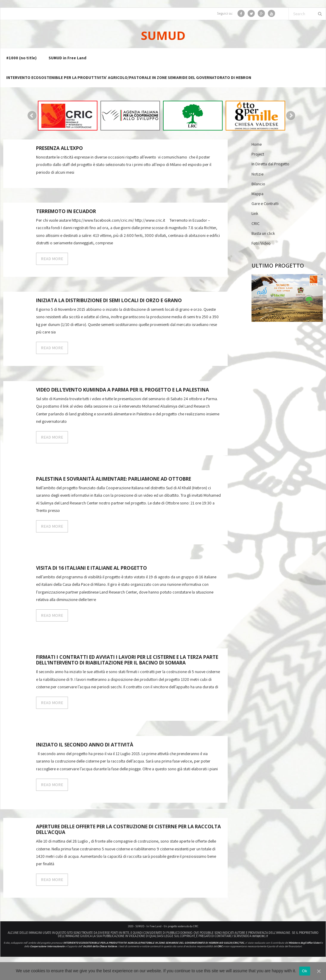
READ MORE (52, 259)
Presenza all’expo (59, 149)
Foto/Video (261, 243)
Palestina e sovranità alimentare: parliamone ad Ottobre (114, 479)
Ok (305, 971)
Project (258, 155)
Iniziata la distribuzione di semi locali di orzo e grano (109, 301)
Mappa (257, 194)
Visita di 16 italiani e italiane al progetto (91, 569)
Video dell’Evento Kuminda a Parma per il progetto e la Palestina (122, 390)
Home (257, 145)
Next (291, 116)
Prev (32, 116)
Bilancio (258, 184)
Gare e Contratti (265, 204)
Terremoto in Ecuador (66, 212)
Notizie (257, 174)
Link (255, 214)
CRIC (256, 224)
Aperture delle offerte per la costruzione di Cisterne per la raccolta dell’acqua (128, 835)
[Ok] (319, 971)
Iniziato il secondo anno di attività (85, 748)
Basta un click (263, 234)
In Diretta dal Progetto (270, 164)
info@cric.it (260, 936)
